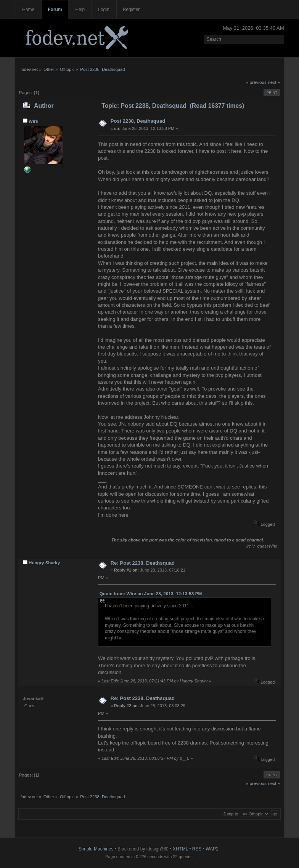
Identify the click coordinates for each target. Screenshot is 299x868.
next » (274, 82)
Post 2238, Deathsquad (138, 121)
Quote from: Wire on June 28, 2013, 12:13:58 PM (151, 594)
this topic (187, 144)
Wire (33, 121)
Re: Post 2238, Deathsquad (143, 563)
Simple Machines (96, 849)
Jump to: (231, 814)
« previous (256, 82)
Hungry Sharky (44, 563)
